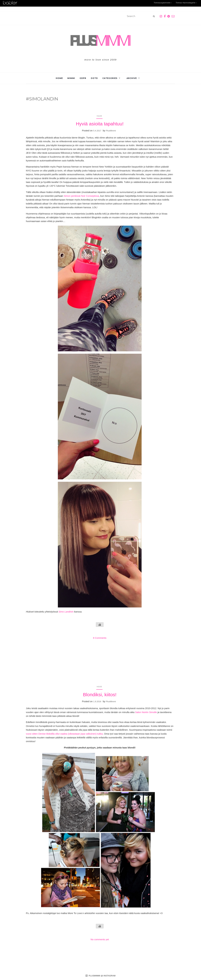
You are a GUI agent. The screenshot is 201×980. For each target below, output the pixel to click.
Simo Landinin (66, 612)
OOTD (94, 78)
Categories (110, 78)
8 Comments (100, 638)
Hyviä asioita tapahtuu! (100, 124)
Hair (99, 116)
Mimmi (71, 78)
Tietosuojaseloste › (161, 3)
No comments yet (100, 939)
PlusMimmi (111, 131)
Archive (132, 78)
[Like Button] (100, 625)
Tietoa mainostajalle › (186, 3)
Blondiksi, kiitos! (100, 695)
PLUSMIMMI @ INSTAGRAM (101, 976)
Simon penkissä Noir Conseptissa (81, 196)
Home (59, 78)
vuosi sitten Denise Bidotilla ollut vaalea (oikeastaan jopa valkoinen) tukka (64, 734)
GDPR (83, 78)
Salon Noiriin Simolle (146, 712)
